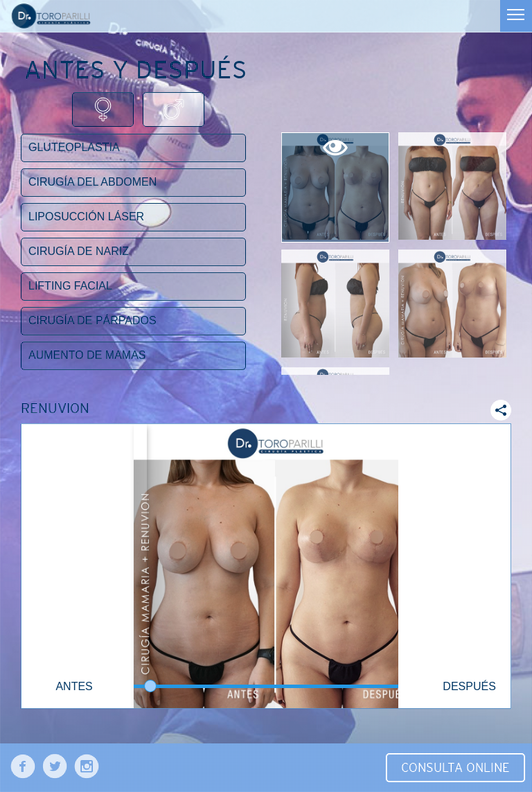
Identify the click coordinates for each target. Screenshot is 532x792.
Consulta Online (455, 768)
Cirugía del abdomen (92, 182)
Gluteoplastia (74, 147)
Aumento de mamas (87, 355)
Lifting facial (70, 286)
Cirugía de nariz (79, 251)
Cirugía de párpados (92, 320)
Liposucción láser (86, 217)
